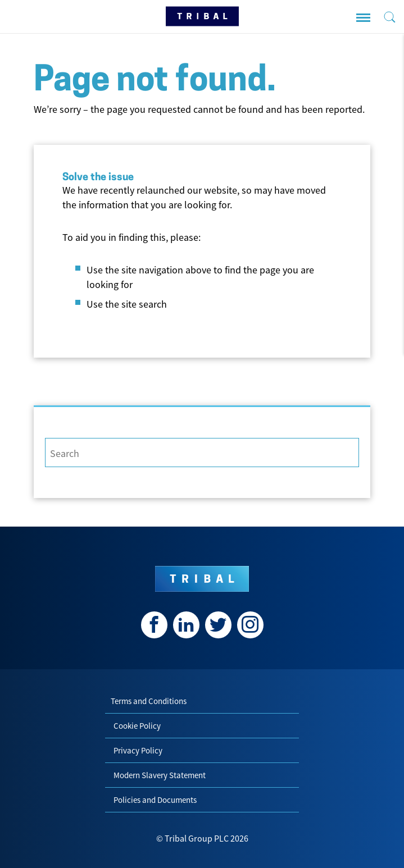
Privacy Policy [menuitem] (138, 750)
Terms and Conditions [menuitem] (149, 701)
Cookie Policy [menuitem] (137, 726)
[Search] (202, 453)
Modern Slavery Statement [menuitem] (160, 775)
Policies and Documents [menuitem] (155, 800)
